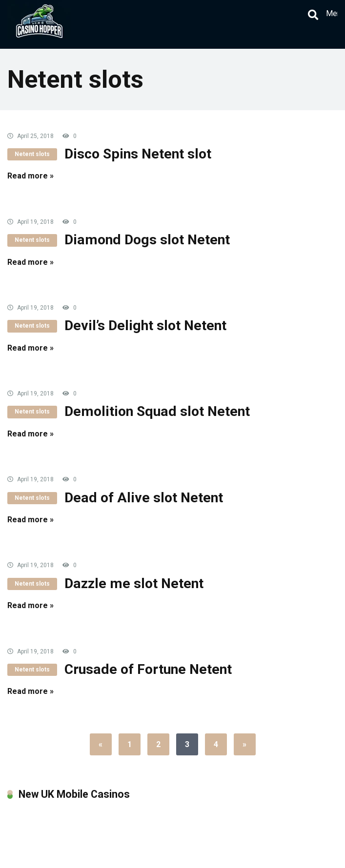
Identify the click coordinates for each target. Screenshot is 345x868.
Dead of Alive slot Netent (144, 498)
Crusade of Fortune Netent (148, 669)
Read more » (30, 176)
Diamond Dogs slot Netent (147, 240)
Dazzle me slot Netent (134, 583)
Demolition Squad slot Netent (157, 411)
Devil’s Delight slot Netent (145, 325)
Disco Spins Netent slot (138, 154)
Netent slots (32, 154)
